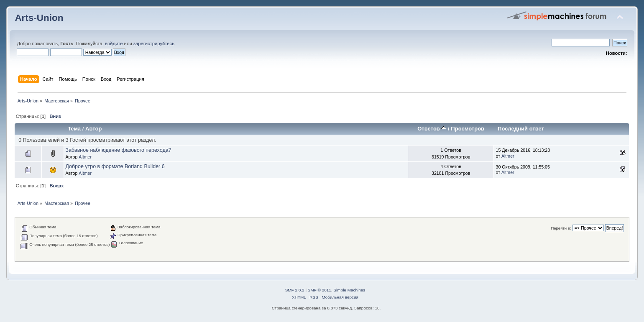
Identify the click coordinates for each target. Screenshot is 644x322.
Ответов (432, 129)
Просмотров (468, 129)
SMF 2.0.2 (295, 290)
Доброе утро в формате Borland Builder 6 (115, 166)
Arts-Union (39, 18)
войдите (114, 43)
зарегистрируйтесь (154, 43)
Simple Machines (349, 290)
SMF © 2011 (319, 290)
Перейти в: (561, 228)
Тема (74, 129)
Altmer (85, 157)
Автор (93, 129)
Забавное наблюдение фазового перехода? (118, 150)
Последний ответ (521, 129)
